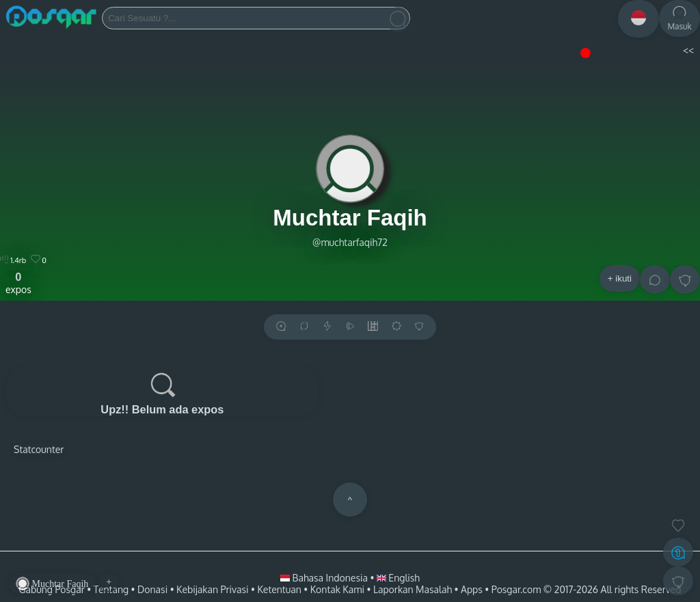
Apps (472, 589)
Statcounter (39, 449)
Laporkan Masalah (413, 589)
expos (18, 283)
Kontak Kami (337, 589)
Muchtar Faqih (350, 218)
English (398, 578)
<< (688, 50)
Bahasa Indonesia (325, 578)
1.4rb (13, 260)
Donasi (152, 589)
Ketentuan (279, 589)
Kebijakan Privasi (212, 589)
